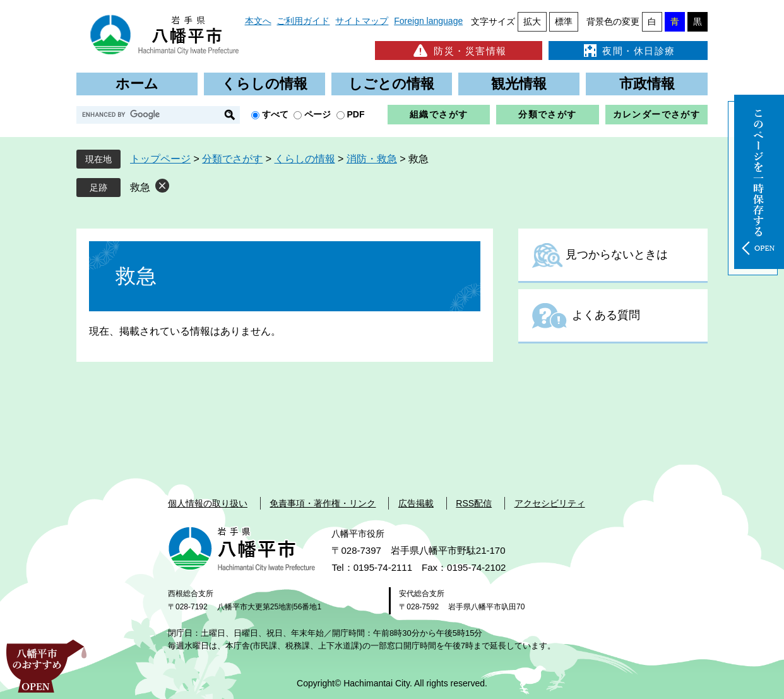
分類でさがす (547, 114)
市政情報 (647, 84)
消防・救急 (372, 159)
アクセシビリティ (550, 503)
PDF (356, 114)
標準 (564, 21)
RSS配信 (474, 503)
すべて (275, 114)
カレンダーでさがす (657, 114)
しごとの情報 (391, 84)
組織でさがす (439, 114)
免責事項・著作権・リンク (323, 503)
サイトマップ (362, 21)
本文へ (258, 21)
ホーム (137, 84)
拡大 (532, 21)
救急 (140, 187)
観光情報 (519, 84)
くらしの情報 (264, 84)
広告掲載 (416, 503)
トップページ (160, 159)
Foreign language (428, 21)
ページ (318, 114)
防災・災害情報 (459, 51)
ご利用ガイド (303, 21)
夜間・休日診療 (628, 51)
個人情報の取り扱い (208, 503)
